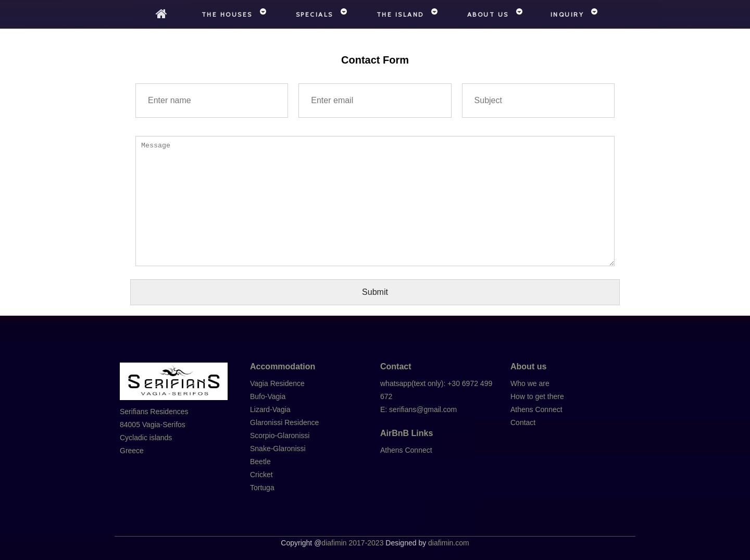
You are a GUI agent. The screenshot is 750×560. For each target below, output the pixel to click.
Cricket (261, 475)
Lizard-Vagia (270, 409)
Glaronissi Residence (284, 422)
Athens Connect (406, 450)
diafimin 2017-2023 (352, 543)
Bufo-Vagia (268, 396)
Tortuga (262, 488)
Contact (523, 422)
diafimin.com (449, 543)
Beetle (260, 462)
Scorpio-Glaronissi (280, 435)
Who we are (530, 383)
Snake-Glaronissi (278, 449)
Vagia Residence (277, 383)
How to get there (537, 396)
